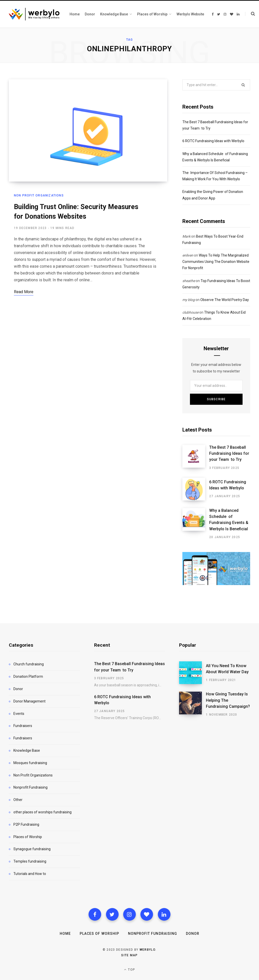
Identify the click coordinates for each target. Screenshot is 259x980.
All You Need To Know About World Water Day (227, 669)
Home (65, 934)
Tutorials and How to (30, 874)
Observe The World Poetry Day (225, 300)
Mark (186, 236)
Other (18, 800)
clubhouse (190, 312)
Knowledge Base (27, 750)
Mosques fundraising (30, 763)
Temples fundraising (30, 861)
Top (129, 970)
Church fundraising (29, 664)
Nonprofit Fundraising (30, 787)
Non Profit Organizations (39, 195)
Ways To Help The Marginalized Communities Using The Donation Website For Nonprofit (216, 262)
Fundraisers (23, 726)
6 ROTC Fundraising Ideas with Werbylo (213, 141)
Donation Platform (28, 676)
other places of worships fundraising (42, 812)
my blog (189, 300)
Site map (129, 955)
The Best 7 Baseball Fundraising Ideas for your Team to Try (229, 454)
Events (19, 714)
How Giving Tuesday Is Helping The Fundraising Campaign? (228, 700)
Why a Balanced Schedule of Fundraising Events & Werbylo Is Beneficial (229, 520)
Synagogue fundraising (32, 849)
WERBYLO (147, 950)
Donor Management (29, 701)
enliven (188, 255)
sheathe (189, 281)
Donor (18, 689)
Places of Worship (28, 837)
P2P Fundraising (26, 824)
